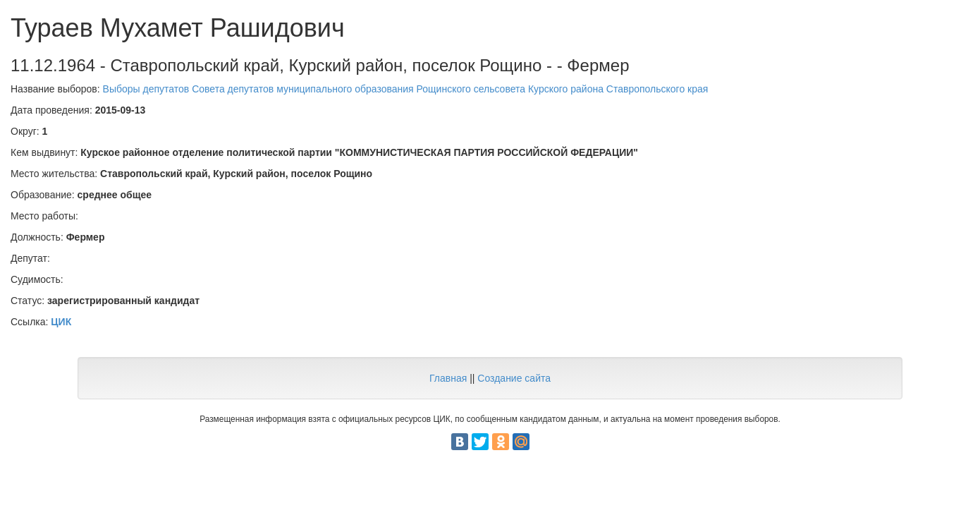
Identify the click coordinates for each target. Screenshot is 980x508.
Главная (448, 378)
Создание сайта (514, 378)
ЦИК (61, 322)
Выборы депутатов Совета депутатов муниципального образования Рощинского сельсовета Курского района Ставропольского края (406, 89)
